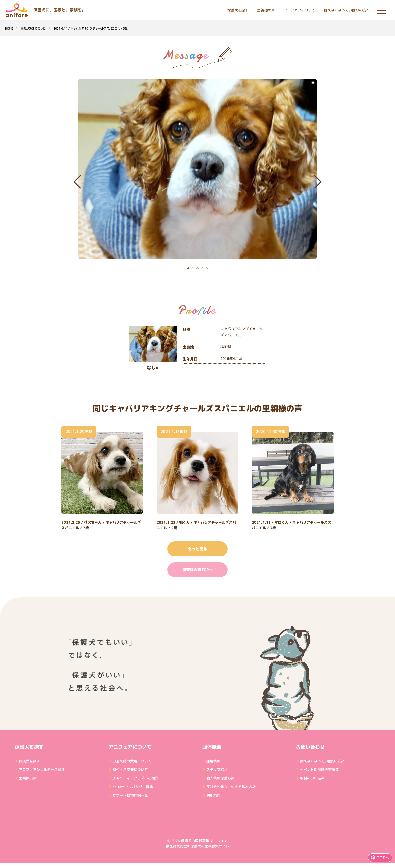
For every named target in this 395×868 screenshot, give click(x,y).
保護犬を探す (238, 10)
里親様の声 (266, 10)
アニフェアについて (299, 10)
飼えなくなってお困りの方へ (347, 10)
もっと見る (197, 549)
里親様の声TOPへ (197, 570)
